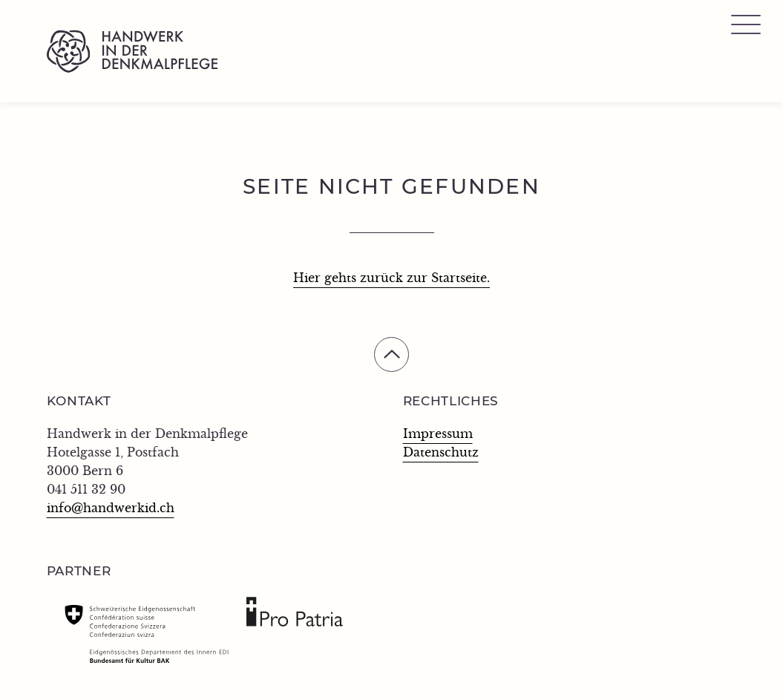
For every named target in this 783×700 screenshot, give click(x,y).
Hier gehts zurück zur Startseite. (391, 278)
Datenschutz (441, 453)
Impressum (438, 434)
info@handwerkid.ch (111, 508)
